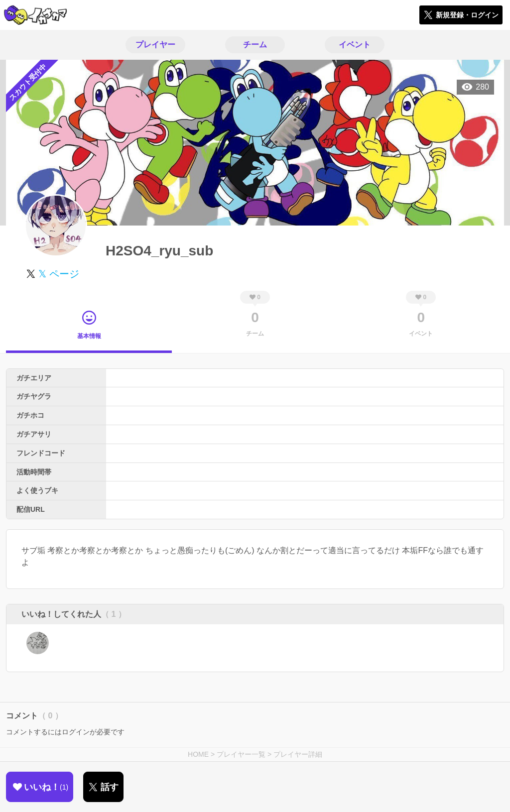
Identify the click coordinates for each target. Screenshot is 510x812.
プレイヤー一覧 (241, 754)
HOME (198, 754)
